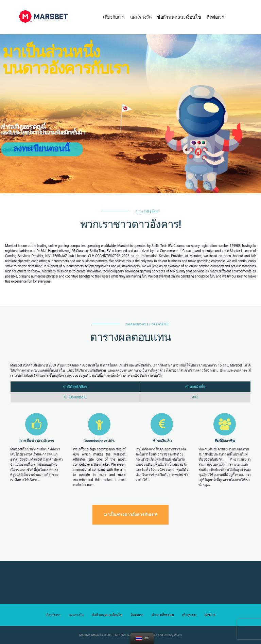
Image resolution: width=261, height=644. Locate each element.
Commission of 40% (99, 441)
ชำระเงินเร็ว (162, 441)
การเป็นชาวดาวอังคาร (37, 441)
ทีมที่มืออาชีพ (225, 441)
